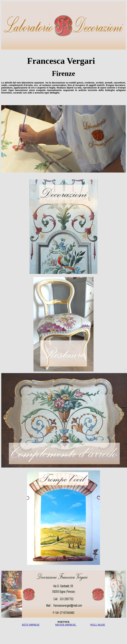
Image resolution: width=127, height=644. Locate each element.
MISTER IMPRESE (66, 625)
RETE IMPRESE (31, 625)
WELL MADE (98, 625)
